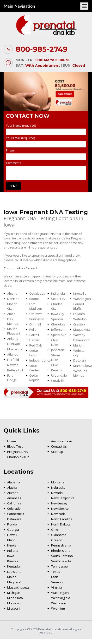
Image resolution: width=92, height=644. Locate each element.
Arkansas (14, 498)
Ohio (55, 530)
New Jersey (59, 503)
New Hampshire (63, 498)
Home (12, 441)
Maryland (14, 582)
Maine (12, 577)
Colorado (14, 509)
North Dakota (61, 524)
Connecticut (16, 514)
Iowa (11, 556)
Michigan (14, 593)
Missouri (13, 608)
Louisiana (14, 572)
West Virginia (61, 598)
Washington (60, 593)
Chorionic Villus (18, 457)
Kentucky (14, 566)
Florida (12, 524)
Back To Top (76, 541)
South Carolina (62, 556)
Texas (56, 572)
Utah (55, 577)
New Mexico (60, 509)
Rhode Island (61, 551)
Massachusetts (18, 587)
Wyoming (58, 608)
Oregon (57, 540)
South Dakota (61, 561)
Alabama (14, 482)
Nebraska (58, 487)
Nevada (57, 493)
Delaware (14, 519)
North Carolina (62, 519)
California (14, 503)
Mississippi (15, 603)
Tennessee (59, 566)
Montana (58, 482)
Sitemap (57, 452)
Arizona (13, 493)
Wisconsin (59, 603)
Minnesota (15, 598)
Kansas (13, 561)
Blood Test (15, 446)
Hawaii (12, 535)
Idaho (11, 540)
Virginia (57, 587)
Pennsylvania (61, 545)
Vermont (57, 582)
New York (58, 514)
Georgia (13, 530)
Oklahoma (59, 535)
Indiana (13, 551)
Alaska (12, 487)
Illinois (12, 545)
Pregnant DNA (17, 452)
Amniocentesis (62, 441)
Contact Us (59, 446)
